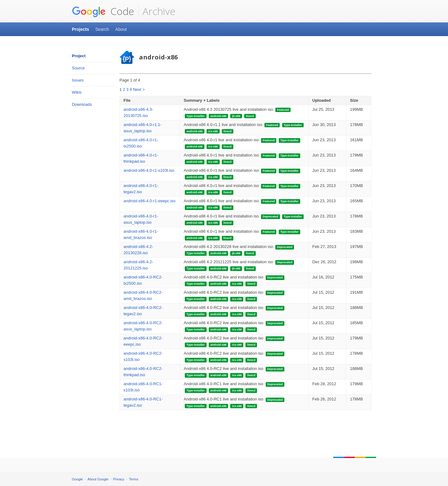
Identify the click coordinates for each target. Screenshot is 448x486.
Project (79, 56)
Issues (78, 80)
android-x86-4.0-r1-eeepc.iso (149, 201)
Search (102, 29)
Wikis (77, 92)
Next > (139, 89)
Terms (134, 479)
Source (78, 68)
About (121, 29)
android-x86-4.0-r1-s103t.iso (149, 170)
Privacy (119, 479)
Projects (80, 29)
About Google (98, 479)
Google (77, 479)
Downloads (82, 104)
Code (103, 11)
